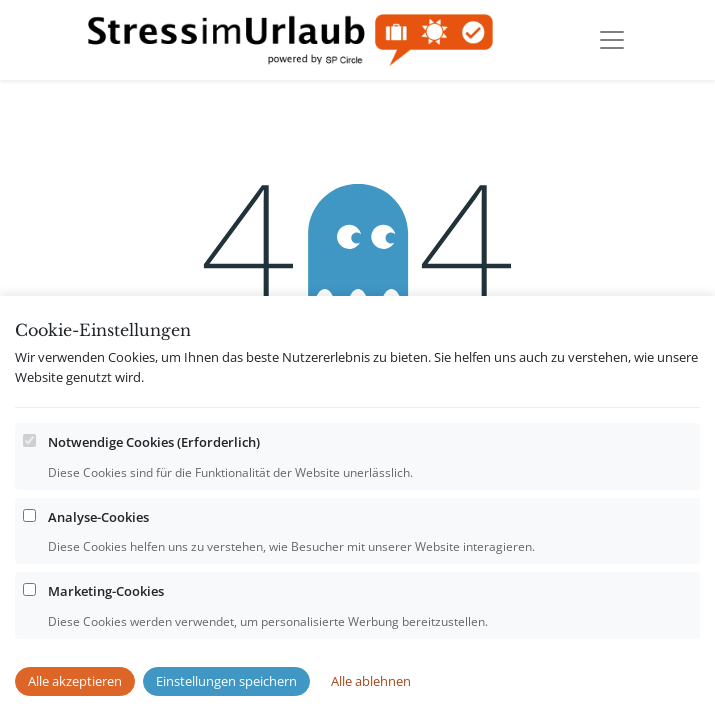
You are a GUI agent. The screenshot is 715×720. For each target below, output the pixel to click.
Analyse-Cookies (98, 556)
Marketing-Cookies (106, 631)
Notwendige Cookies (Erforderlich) (154, 482)
